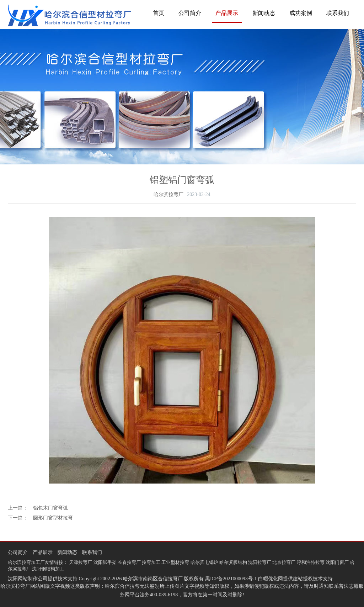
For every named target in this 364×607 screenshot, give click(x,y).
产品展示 (227, 13)
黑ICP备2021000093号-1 (231, 579)
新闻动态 (264, 13)
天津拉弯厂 (81, 562)
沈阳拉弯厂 (260, 562)
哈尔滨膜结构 (233, 562)
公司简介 (190, 13)
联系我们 (338, 13)
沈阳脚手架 (105, 562)
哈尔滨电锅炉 (204, 562)
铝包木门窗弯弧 (50, 508)
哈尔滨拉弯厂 (168, 194)
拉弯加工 (151, 562)
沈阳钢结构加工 (48, 569)
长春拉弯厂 (129, 562)
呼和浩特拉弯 (311, 562)
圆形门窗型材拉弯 (53, 518)
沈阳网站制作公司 (28, 579)
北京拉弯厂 (284, 562)
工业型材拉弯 (175, 562)
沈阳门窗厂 (337, 562)
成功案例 (301, 13)
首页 (159, 13)
